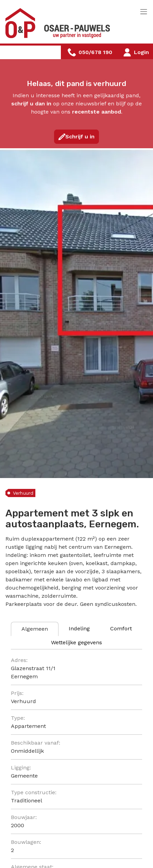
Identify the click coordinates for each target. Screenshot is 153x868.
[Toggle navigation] (144, 12)
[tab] (35, 629)
